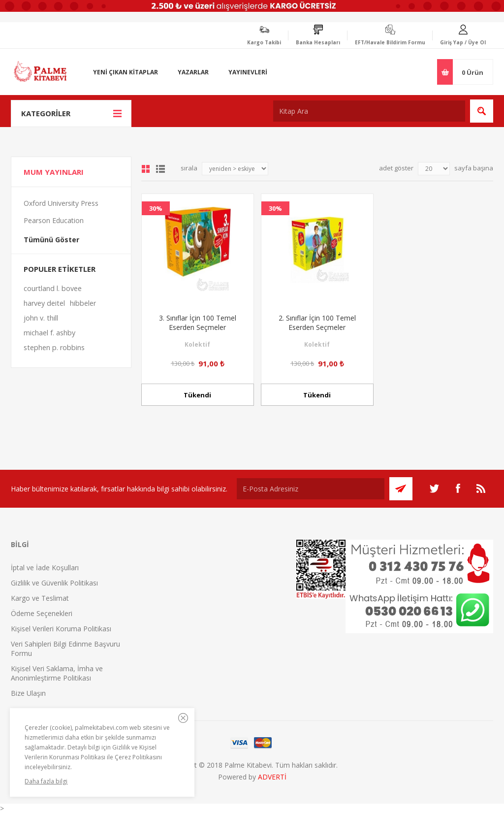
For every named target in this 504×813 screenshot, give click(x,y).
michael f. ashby (49, 333)
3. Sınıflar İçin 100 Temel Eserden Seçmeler (198, 323)
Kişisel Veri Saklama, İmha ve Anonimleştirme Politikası (57, 673)
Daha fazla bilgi (46, 781)
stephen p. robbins (54, 347)
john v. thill (41, 318)
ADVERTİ (272, 777)
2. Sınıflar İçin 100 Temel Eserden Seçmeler (317, 323)
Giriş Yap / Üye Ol (463, 42)
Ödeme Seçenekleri (42, 613)
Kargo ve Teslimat (40, 598)
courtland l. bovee (53, 288)
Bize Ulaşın (28, 693)
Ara (482, 111)
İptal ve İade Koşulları (45, 568)
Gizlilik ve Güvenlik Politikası (54, 583)
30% (156, 208)
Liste (160, 169)
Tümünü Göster (51, 240)
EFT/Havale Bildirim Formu (390, 42)
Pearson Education (54, 220)
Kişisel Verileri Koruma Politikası (61, 629)
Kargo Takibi (264, 42)
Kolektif (197, 344)
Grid (146, 169)
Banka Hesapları (318, 42)
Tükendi (197, 395)
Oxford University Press (61, 203)
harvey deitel (44, 303)
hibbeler (83, 303)
